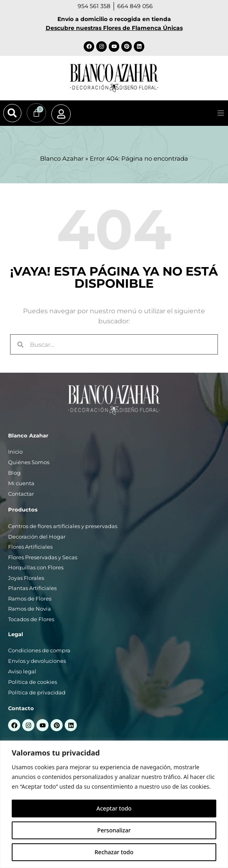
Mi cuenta (21, 483)
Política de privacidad (37, 692)
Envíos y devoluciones (37, 661)
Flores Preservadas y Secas (43, 557)
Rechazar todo (114, 852)
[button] (12, 113)
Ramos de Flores (30, 598)
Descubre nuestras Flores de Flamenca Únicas (114, 28)
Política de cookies (33, 682)
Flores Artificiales (30, 547)
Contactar (21, 494)
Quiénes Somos (29, 462)
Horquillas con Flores (36, 567)
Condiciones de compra (39, 650)
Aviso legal (22, 671)
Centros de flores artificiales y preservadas (63, 526)
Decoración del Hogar (37, 537)
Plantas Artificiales (32, 588)
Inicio (15, 452)
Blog (14, 473)
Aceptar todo (114, 808)
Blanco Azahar (62, 158)
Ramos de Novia (30, 609)
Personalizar (114, 830)
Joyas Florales (26, 578)
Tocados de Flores (31, 619)
